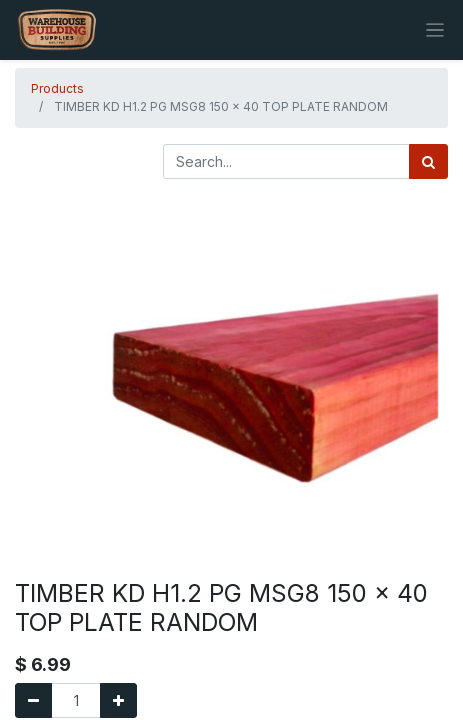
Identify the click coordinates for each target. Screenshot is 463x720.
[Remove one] (33, 700)
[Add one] (118, 700)
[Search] (428, 161)
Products (57, 88)
